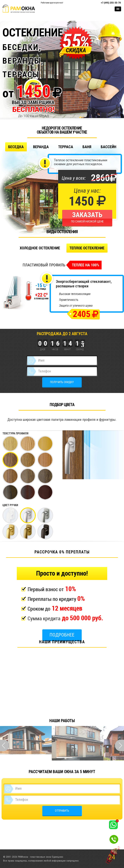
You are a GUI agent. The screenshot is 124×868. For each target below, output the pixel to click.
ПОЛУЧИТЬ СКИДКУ (62, 382)
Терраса (66, 147)
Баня (87, 147)
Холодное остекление (40, 248)
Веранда (41, 147)
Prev (5, 745)
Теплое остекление (87, 248)
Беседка (16, 147)
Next (119, 745)
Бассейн (108, 147)
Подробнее (62, 635)
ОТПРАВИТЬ (62, 811)
